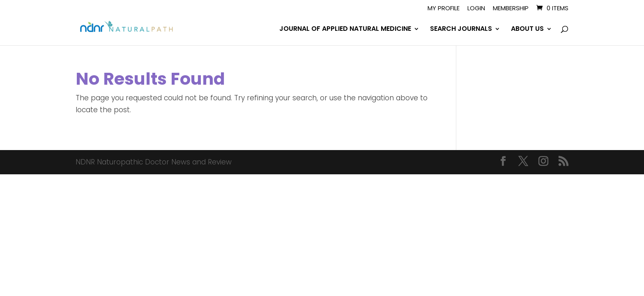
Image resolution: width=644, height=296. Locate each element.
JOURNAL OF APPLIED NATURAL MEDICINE (345, 30)
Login (476, 9)
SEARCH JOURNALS (461, 30)
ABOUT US (527, 30)
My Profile (444, 9)
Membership (511, 9)
